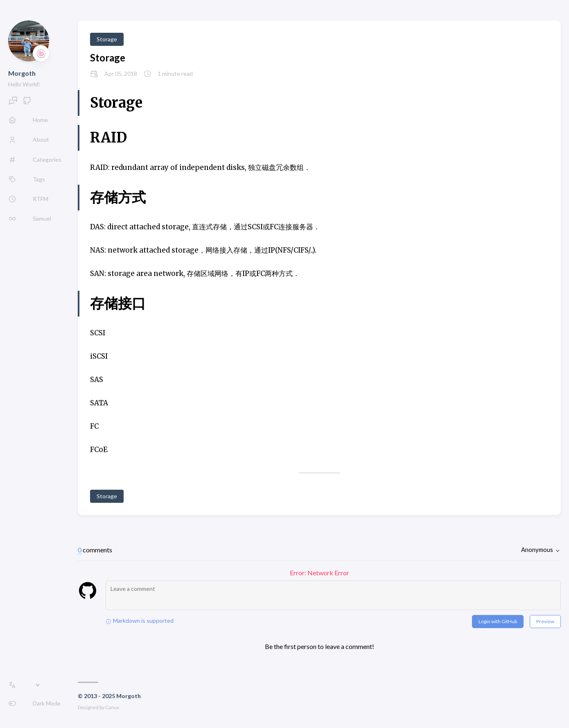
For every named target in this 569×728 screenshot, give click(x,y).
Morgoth (22, 73)
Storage (107, 39)
